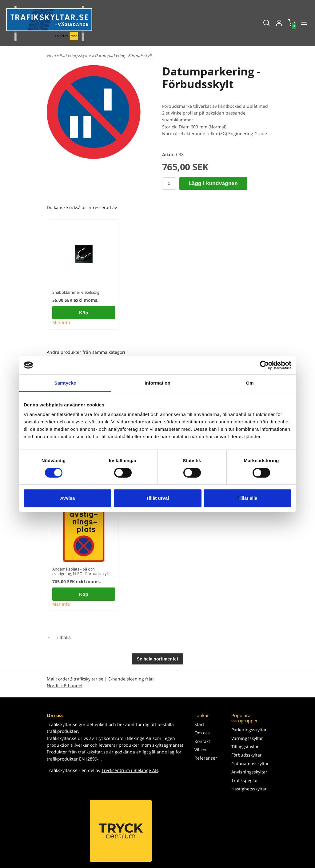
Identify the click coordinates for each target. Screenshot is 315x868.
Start (199, 724)
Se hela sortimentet (158, 659)
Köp (84, 313)
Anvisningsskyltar (249, 772)
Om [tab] (250, 383)
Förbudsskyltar (247, 755)
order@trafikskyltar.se (81, 679)
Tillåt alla (248, 498)
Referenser (206, 758)
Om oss (202, 733)
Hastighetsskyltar (249, 789)
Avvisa (68, 498)
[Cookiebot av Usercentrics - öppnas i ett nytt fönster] (264, 365)
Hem (51, 55)
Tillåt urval (158, 498)
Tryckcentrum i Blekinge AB (130, 770)
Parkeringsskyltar (76, 55)
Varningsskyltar (247, 738)
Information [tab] (157, 383)
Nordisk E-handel (65, 686)
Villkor (201, 750)
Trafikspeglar (245, 780)
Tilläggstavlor (245, 747)
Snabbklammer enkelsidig (76, 292)
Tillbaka (59, 637)
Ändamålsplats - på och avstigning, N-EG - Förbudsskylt (81, 571)
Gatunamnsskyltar (250, 763)
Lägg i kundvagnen (213, 183)
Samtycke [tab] (65, 383)
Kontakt (202, 741)
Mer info (61, 323)
